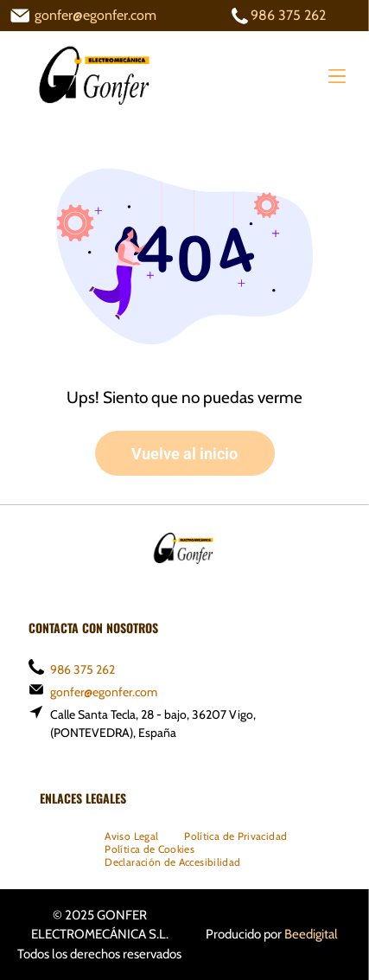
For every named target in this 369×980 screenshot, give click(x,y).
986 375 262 (288, 15)
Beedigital (311, 934)
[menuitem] (131, 836)
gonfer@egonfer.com (95, 15)
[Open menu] (337, 76)
